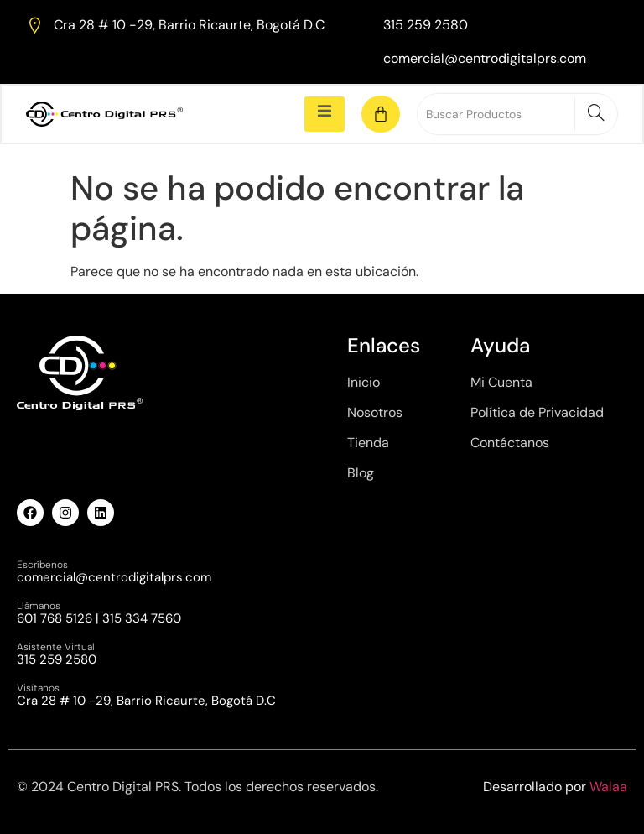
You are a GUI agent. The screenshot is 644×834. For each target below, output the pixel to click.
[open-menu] (325, 114)
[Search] (596, 114)
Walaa (608, 787)
